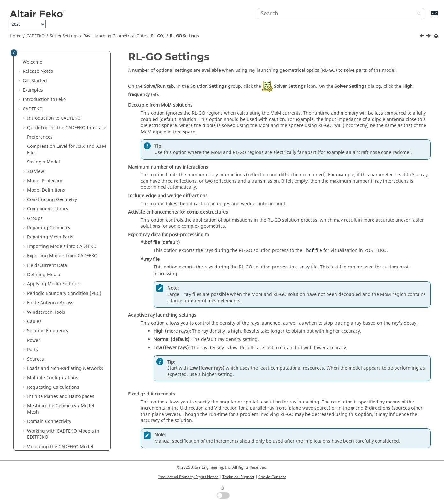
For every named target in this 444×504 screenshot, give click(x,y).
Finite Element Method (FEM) (63, 185)
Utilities (36, 395)
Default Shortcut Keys (50, 348)
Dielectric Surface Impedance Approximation (63, 279)
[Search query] (341, 14)
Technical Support (238, 477)
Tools (33, 301)
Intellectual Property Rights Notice (188, 477)
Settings (184, 36)
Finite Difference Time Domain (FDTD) (64, 263)
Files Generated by (58, 339)
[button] (25, 57)
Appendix (33, 438)
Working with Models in (63, 60)
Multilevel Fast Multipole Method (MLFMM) (67, 142)
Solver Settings (64, 36)
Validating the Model (60, 73)
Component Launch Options (57, 292)
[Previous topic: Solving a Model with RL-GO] (423, 37)
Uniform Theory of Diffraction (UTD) (63, 248)
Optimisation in (45, 385)
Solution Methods (47, 376)
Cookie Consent (272, 477)
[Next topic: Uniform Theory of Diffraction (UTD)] (429, 37)
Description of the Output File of (63, 404)
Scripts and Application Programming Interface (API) (63, 426)
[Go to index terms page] (428, 16)
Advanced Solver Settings (59, 110)
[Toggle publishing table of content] (14, 53)
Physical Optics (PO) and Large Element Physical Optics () (66, 198)
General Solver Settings (57, 101)
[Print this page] (437, 36)
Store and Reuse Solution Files (64, 120)
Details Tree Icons (46, 320)
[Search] (418, 14)
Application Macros (49, 414)
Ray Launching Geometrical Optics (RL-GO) (124, 36)
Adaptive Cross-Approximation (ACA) (64, 173)
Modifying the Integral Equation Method (66, 157)
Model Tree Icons (46, 310)
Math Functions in (57, 329)
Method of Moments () (61, 129)
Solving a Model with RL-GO (66, 226)
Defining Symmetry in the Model (66, 91)
